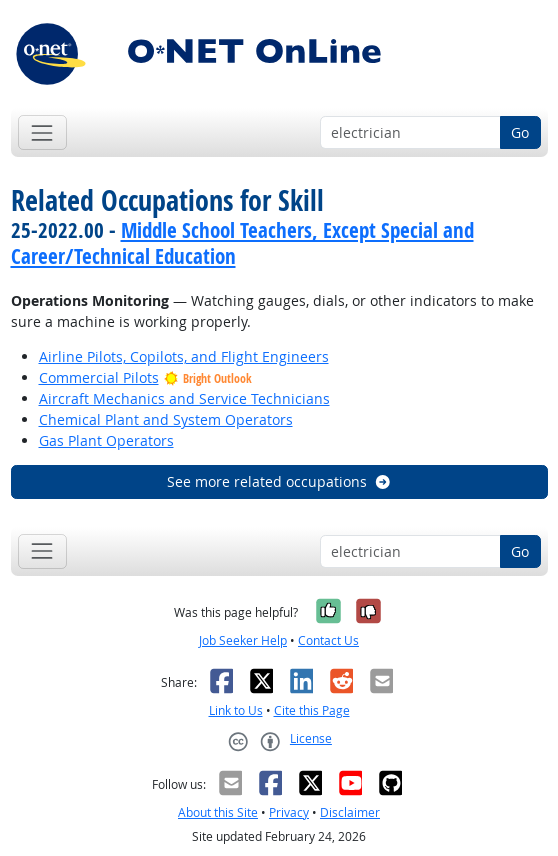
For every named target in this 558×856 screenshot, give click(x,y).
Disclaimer (350, 812)
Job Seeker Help (243, 640)
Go (520, 132)
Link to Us (236, 710)
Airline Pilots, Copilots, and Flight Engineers (184, 356)
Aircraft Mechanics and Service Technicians (184, 398)
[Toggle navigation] (42, 132)
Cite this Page (312, 710)
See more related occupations (279, 481)
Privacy (289, 812)
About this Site (218, 812)
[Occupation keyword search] (410, 133)
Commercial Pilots (99, 377)
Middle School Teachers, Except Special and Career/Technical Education (242, 242)
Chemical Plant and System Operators (166, 419)
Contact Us (328, 640)
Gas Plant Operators (106, 440)
